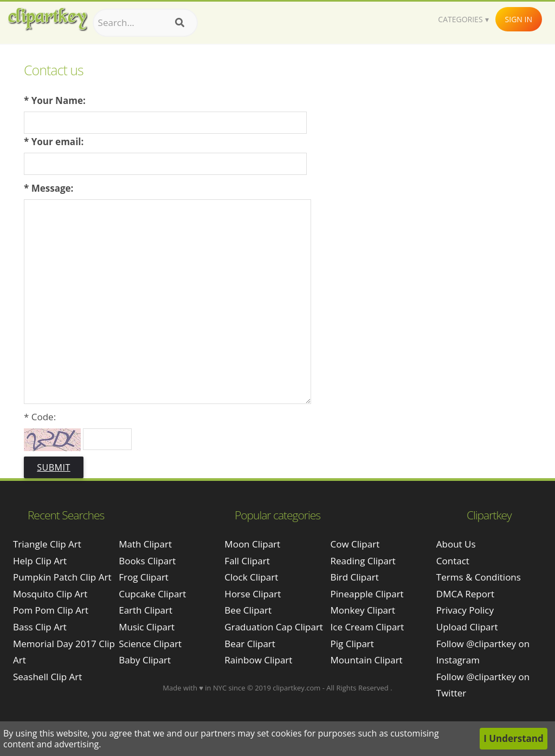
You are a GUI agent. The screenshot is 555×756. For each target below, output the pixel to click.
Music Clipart (147, 627)
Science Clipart (150, 644)
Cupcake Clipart (152, 594)
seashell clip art (47, 677)
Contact (453, 561)
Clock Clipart (251, 577)
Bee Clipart (248, 610)
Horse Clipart (253, 594)
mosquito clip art (50, 594)
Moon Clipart (252, 544)
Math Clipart (145, 544)
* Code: (40, 417)
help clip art (40, 561)
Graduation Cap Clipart (274, 627)
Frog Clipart (144, 577)
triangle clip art (47, 544)
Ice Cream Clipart (367, 627)
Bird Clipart (355, 577)
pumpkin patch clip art (62, 577)
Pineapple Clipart (367, 594)
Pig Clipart (352, 644)
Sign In (519, 19)
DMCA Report (465, 594)
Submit (53, 467)
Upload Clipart (467, 627)
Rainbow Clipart (258, 660)
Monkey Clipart (363, 610)
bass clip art (40, 627)
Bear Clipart (250, 644)
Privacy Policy (465, 610)
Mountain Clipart (367, 660)
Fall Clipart (247, 561)
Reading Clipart (363, 561)
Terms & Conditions (479, 577)
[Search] (180, 23)
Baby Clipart (145, 660)
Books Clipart (147, 561)
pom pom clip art (51, 610)
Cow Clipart (355, 544)
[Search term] (145, 23)
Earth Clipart (146, 610)
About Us (456, 544)
